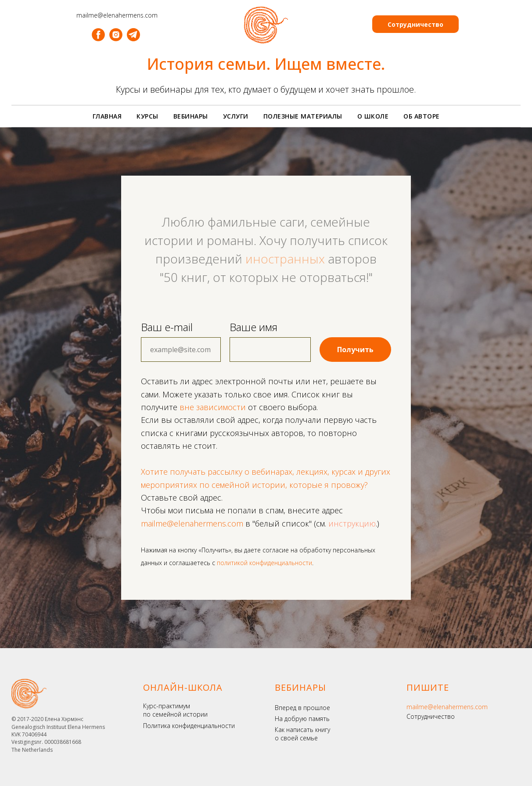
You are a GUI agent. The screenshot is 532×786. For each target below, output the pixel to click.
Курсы (147, 116)
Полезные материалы (303, 116)
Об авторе (422, 116)
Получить (355, 350)
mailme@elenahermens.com (447, 707)
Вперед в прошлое (302, 708)
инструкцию (352, 523)
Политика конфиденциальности (189, 726)
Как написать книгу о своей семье (302, 734)
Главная (107, 116)
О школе (373, 116)
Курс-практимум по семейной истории (175, 710)
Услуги (236, 116)
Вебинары (191, 116)
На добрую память (302, 719)
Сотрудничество (431, 716)
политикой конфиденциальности (264, 563)
